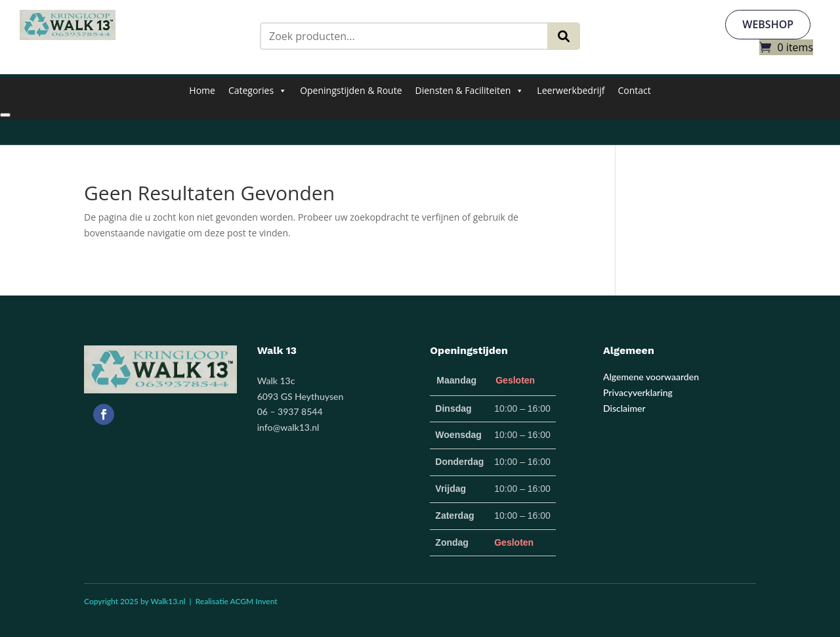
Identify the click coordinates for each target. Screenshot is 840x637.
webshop (768, 24)
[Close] (5, 115)
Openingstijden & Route (351, 90)
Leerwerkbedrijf (571, 90)
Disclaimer (624, 408)
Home (202, 90)
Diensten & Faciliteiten (470, 91)
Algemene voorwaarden (651, 377)
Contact (634, 90)
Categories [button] (258, 91)
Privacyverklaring (638, 392)
